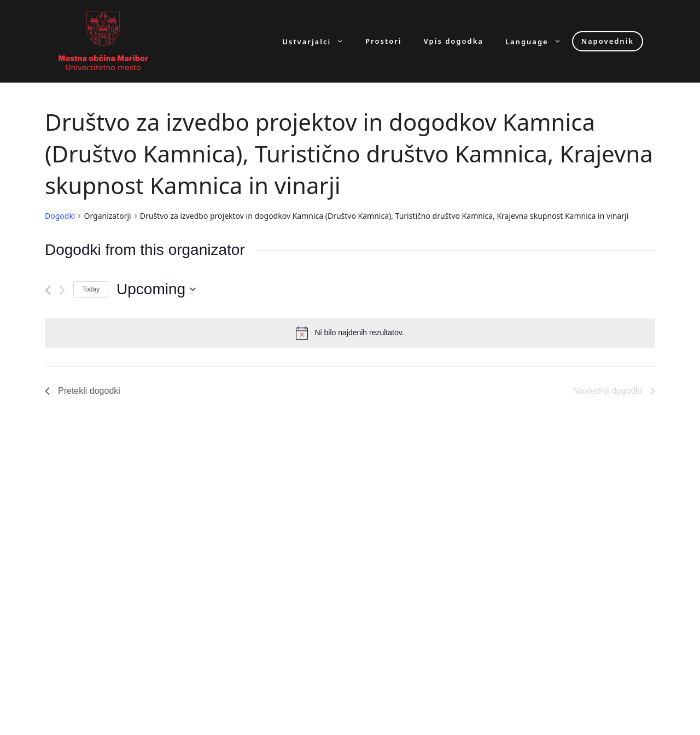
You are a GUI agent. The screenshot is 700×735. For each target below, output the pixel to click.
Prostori (383, 41)
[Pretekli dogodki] (48, 290)
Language (539, 41)
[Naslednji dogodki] (62, 290)
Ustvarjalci (318, 41)
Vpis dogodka (454, 41)
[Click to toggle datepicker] (156, 289)
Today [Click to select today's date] (91, 289)
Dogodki (60, 216)
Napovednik (608, 41)
